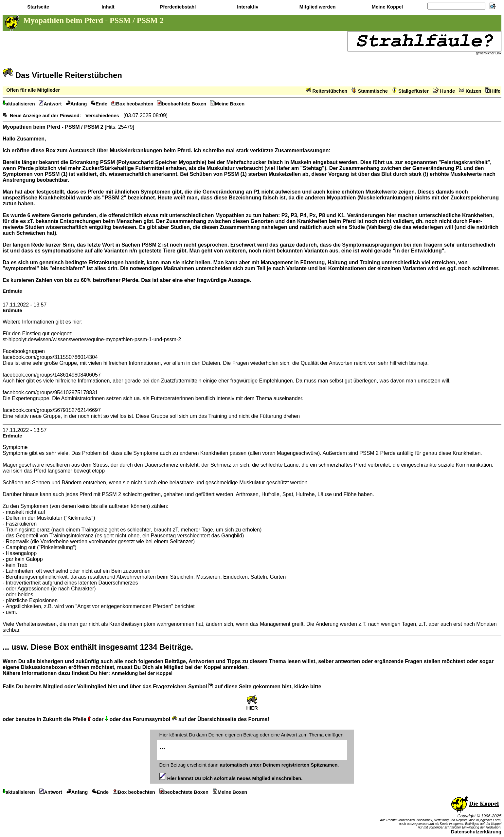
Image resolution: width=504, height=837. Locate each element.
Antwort (50, 104)
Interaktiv (247, 7)
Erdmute (12, 291)
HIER (252, 706)
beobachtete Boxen (182, 104)
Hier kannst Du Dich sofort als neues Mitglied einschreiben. (231, 778)
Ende (99, 104)
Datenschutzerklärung (476, 832)
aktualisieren (19, 104)
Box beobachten (132, 104)
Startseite (37, 7)
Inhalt (107, 7)
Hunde (444, 91)
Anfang (76, 104)
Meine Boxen (227, 104)
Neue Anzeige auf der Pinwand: (45, 116)
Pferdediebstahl (177, 7)
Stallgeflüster (410, 91)
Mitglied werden (317, 7)
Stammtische (370, 91)
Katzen (470, 91)
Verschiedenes (102, 116)
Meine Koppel (387, 7)
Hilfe (493, 91)
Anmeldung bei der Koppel (142, 673)
